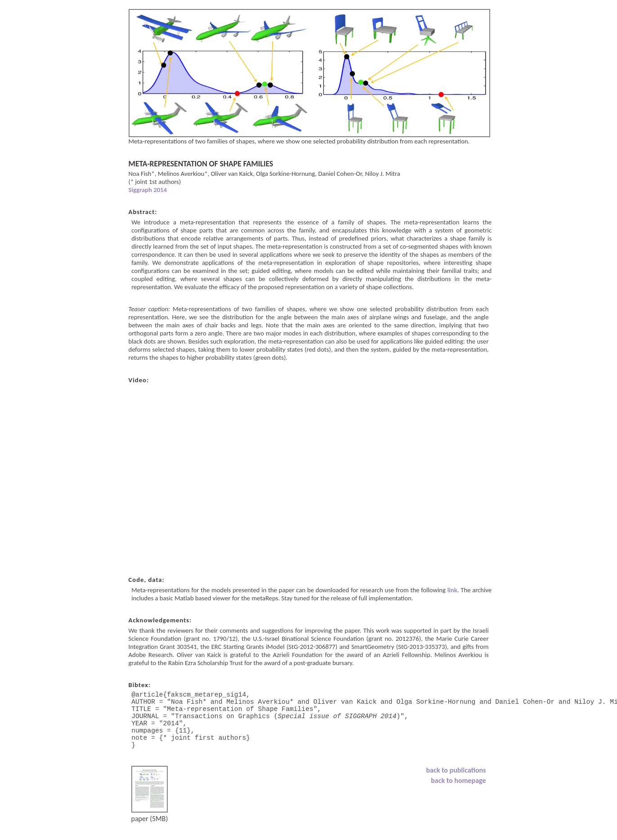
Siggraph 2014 (148, 190)
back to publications (456, 784)
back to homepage (458, 795)
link (452, 590)
